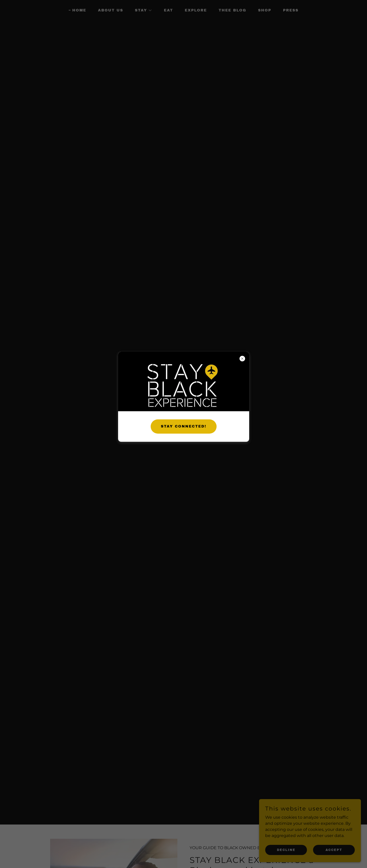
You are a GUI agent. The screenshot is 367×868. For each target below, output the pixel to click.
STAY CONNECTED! (184, 426)
